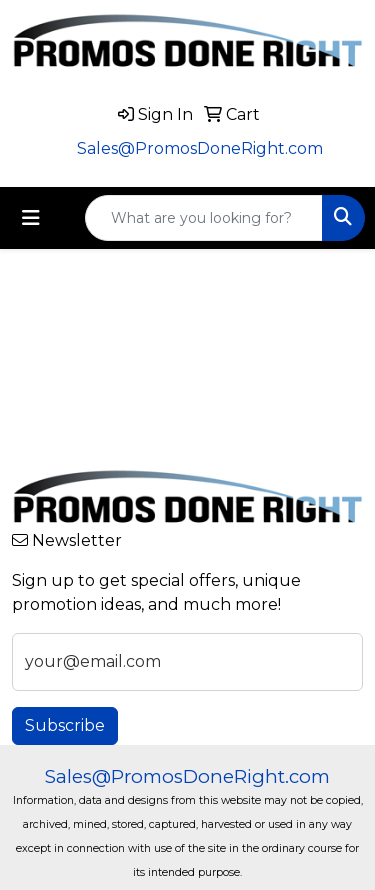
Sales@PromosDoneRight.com (200, 148)
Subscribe (65, 725)
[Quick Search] (204, 218)
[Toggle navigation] (31, 218)
